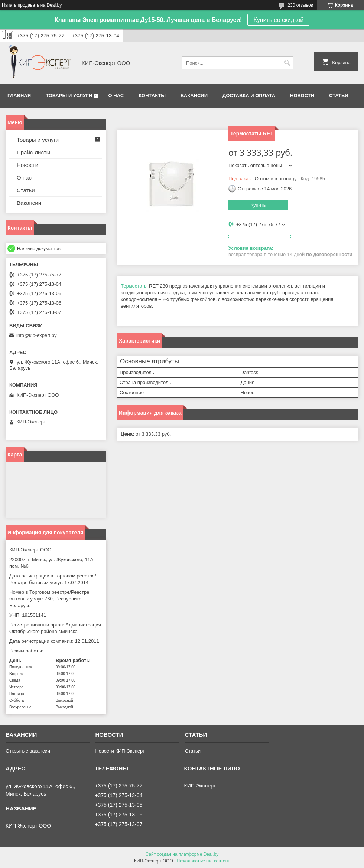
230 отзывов (300, 5)
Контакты (152, 96)
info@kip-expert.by (37, 335)
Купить (258, 205)
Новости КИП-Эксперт (120, 751)
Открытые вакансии (28, 751)
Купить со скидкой (278, 20)
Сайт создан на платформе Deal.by (182, 854)
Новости (302, 96)
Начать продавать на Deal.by (32, 5)
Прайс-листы (34, 152)
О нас (116, 96)
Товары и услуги (69, 96)
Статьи (339, 96)
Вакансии (194, 96)
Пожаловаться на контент (203, 861)
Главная (19, 96)
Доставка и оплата (249, 96)
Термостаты (134, 286)
